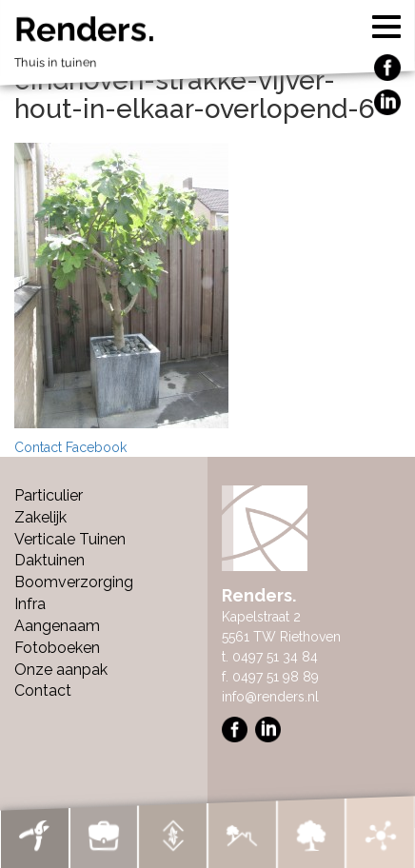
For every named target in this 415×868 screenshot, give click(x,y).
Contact (38, 447)
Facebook (96, 447)
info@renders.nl (270, 697)
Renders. (207, 46)
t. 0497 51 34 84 (270, 657)
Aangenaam (57, 626)
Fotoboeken (57, 648)
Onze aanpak (61, 670)
